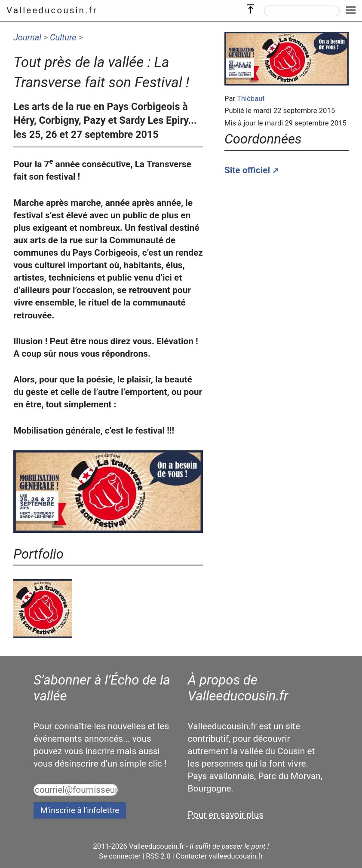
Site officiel (247, 170)
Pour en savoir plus (226, 815)
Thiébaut (251, 99)
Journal (27, 37)
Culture (63, 37)
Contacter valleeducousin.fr (219, 856)
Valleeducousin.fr (52, 10)
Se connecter (120, 856)
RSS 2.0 (158, 856)
